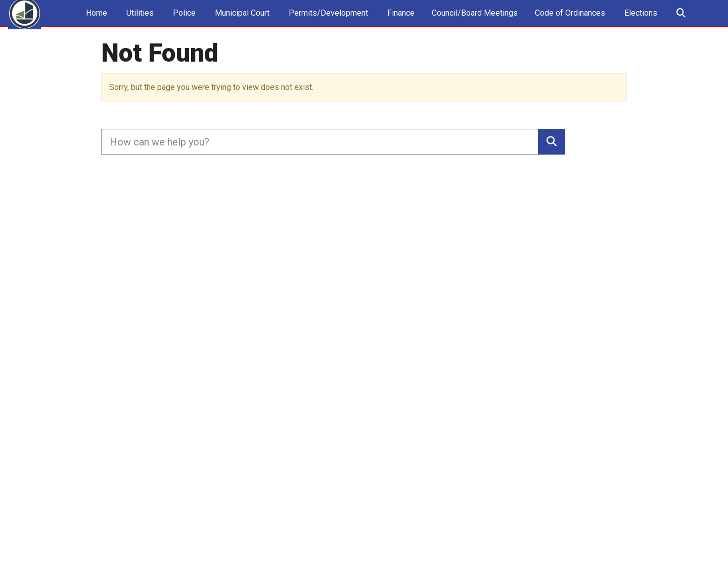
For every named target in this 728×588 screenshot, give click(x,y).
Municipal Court (241, 23)
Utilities (139, 23)
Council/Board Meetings (475, 23)
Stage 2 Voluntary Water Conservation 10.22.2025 (480, 59)
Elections (640, 23)
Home (96, 23)
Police (183, 23)
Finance (400, 23)
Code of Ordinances (570, 23)
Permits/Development (327, 23)
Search (680, 24)
